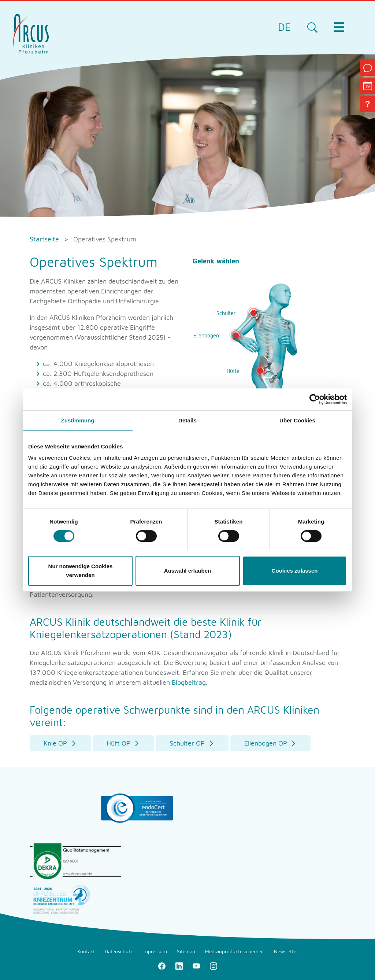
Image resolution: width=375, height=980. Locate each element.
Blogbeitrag (189, 682)
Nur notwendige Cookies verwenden (81, 571)
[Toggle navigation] (339, 27)
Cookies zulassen (295, 571)
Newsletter (286, 951)
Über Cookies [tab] (297, 420)
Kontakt (86, 951)
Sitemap (186, 951)
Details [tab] (187, 420)
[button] (60, 744)
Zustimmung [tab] (78, 420)
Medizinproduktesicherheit (235, 951)
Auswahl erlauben (187, 571)
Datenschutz (119, 951)
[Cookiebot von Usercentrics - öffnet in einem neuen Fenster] (315, 399)
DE (284, 27)
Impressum (155, 951)
